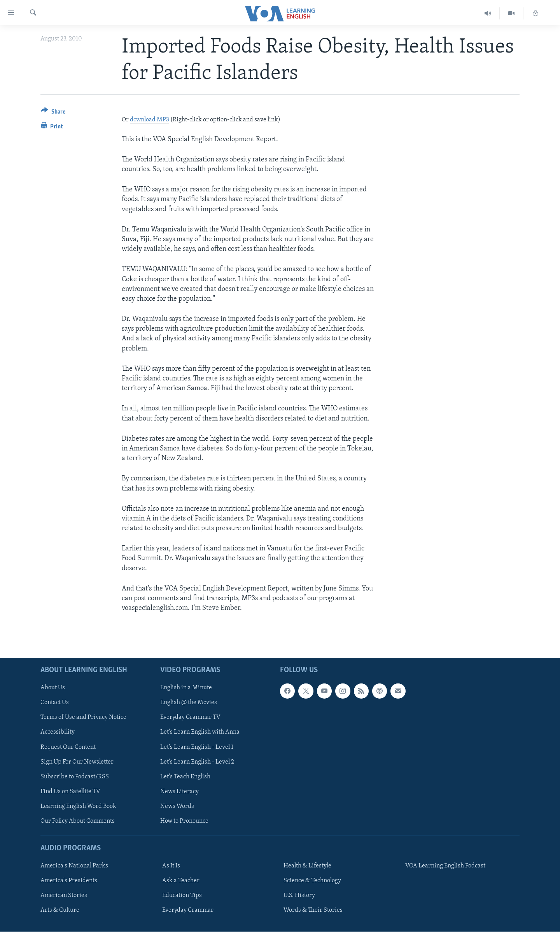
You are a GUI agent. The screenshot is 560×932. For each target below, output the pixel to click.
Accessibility (58, 732)
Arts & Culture (60, 911)
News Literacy (179, 792)
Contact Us (55, 703)
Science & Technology (312, 881)
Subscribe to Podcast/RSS (75, 777)
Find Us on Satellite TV (70, 792)
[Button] (53, 113)
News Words (177, 806)
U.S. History (299, 896)
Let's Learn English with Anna (200, 732)
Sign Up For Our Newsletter (77, 762)
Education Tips (182, 896)
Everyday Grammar (188, 911)
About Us (53, 688)
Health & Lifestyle (307, 866)
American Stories (64, 896)
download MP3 (150, 120)
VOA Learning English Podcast (445, 866)
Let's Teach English (185, 777)
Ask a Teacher (181, 881)
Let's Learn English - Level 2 (197, 762)
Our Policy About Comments (78, 821)
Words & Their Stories (313, 911)
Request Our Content (68, 747)
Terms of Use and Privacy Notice (83, 718)
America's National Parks (74, 866)
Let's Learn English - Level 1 (197, 747)
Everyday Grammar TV (190, 718)
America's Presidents (69, 881)
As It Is (171, 866)
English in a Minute (186, 688)
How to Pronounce (184, 821)
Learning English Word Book (78, 806)
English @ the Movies (189, 703)
